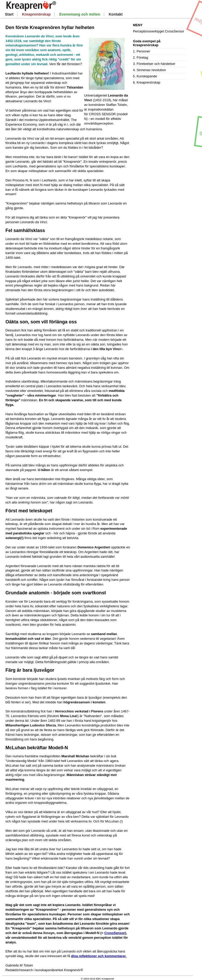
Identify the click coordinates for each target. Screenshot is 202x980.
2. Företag (140, 57)
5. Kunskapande (145, 76)
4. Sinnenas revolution (149, 70)
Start (9, 14)
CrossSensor (115, 933)
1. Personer (142, 51)
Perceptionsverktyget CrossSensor (159, 31)
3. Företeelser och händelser (154, 64)
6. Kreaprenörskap (147, 82)
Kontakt (116, 14)
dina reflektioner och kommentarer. (99, 956)
